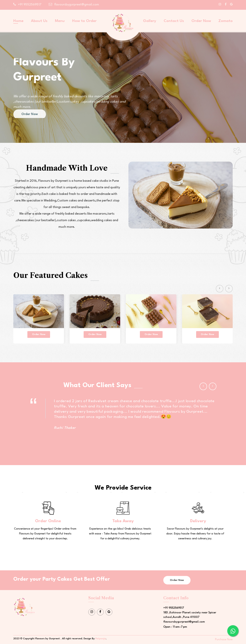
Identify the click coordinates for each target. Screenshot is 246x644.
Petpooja (101, 639)
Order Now (201, 21)
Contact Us (174, 21)
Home (18, 21)
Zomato (226, 21)
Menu (60, 21)
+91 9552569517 (27, 4)
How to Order (84, 21)
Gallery (150, 21)
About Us (39, 21)
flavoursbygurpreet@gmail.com (74, 4)
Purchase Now (224, 640)
